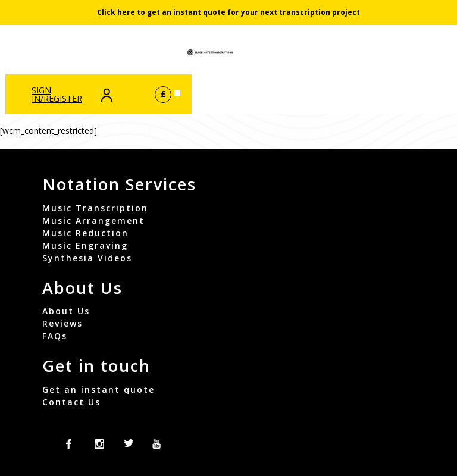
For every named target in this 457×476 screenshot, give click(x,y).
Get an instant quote (98, 389)
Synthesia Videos (87, 258)
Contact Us (71, 402)
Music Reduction (85, 233)
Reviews (62, 323)
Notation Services (119, 184)
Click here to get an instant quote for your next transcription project (228, 12)
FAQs (55, 336)
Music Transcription (95, 208)
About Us (66, 311)
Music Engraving (85, 245)
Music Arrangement (93, 220)
